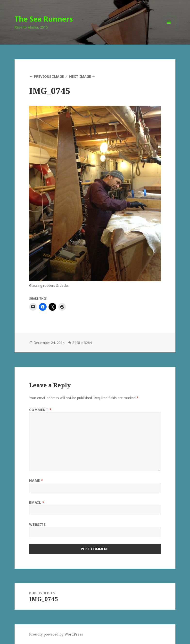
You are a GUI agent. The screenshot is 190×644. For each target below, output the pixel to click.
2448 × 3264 (82, 343)
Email (37, 502)
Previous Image (49, 76)
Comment (40, 410)
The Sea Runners (44, 19)
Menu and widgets (169, 29)
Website (37, 524)
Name (36, 480)
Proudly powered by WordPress (56, 634)
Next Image (80, 76)
